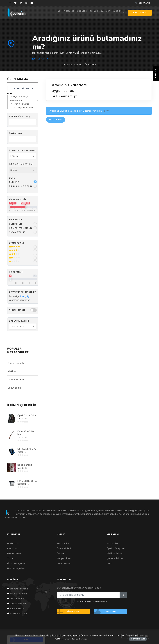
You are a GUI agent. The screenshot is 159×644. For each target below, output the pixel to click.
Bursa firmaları (16, 609)
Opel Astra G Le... (28, 415)
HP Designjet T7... (28, 481)
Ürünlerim (62, 553)
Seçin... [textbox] (14, 170)
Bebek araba (25, 465)
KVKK (109, 563)
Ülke (12, 178)
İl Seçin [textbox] (14, 156)
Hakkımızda (13, 543)
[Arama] (124, 13)
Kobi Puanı (16, 272)
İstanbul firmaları (18, 589)
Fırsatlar (16, 220)
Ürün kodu (16, 134)
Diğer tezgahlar (17, 363)
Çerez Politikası (115, 558)
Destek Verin (14, 553)
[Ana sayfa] (52, 13)
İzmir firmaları (16, 599)
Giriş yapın (142, 3)
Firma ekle (68, 611)
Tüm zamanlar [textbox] (17, 327)
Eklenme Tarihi (19, 321)
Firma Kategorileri (17, 563)
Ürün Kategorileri (16, 568)
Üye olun (40, 59)
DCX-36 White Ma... (26, 433)
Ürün (79, 64)
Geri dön (56, 121)
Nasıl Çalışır (113, 543)
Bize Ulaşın (13, 548)
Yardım (116, 13)
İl (22, 150)
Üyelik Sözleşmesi (116, 548)
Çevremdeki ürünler (23, 292)
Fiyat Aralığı (17, 200)
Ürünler (78, 13)
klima (26, 117)
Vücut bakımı (15, 388)
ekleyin (106, 112)
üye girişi (25, 296)
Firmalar (64, 13)
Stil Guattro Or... (27, 449)
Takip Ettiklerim (65, 558)
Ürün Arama (91, 64)
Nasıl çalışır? (98, 13)
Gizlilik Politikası (115, 553)
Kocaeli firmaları (17, 604)
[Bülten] (123, 595)
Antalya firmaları (17, 614)
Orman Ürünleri (16, 380)
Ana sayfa (68, 64)
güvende (103, 601)
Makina (12, 371)
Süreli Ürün (17, 310)
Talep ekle (106, 611)
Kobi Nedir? (63, 543)
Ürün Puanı (17, 243)
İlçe (21, 164)
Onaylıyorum (138, 639)
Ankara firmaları (17, 594)
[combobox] (23, 156)
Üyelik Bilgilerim (65, 548)
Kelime (19, 116)
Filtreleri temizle (23, 88)
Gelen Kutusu (64, 563)
